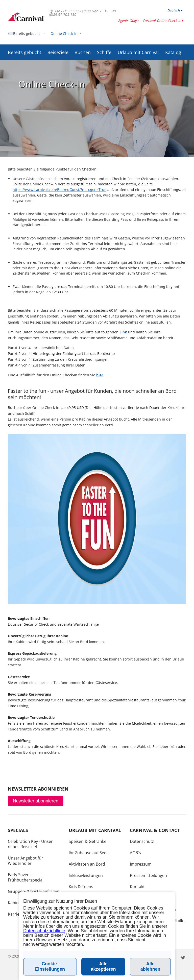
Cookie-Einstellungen (50, 966)
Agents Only (127, 21)
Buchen (83, 40)
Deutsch (174, 10)
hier (100, 375)
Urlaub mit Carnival (138, 40)
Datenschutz (142, 841)
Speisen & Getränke (88, 841)
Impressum (141, 864)
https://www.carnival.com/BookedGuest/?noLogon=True (59, 190)
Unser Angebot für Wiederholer (26, 861)
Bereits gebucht (25, 40)
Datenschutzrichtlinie (44, 931)
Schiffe (104, 40)
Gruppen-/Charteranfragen (34, 891)
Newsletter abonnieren (36, 801)
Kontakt (137, 887)
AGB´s (135, 853)
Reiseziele (58, 40)
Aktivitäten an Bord (87, 864)
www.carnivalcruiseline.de (26, 17)
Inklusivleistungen (86, 875)
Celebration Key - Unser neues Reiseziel (30, 844)
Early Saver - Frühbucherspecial (26, 877)
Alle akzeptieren (103, 966)
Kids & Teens (81, 887)
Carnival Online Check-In (162, 21)
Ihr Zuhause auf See (88, 853)
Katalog (173, 40)
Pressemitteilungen (148, 875)
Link (124, 332)
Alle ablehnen (150, 966)
